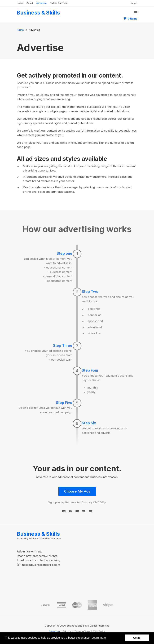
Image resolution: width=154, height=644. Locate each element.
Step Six (89, 423)
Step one (64, 253)
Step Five (64, 403)
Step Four (90, 370)
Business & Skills (38, 13)
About (30, 3)
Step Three (63, 345)
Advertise (41, 3)
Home (20, 3)
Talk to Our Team (59, 3)
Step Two (90, 292)
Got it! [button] (137, 638)
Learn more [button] (99, 638)
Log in (134, 3)
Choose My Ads (77, 491)
